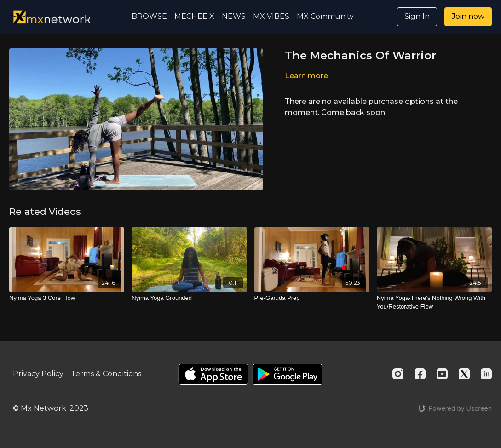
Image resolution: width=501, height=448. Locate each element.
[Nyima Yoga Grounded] (189, 298)
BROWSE (149, 16)
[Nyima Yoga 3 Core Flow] (67, 298)
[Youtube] (442, 374)
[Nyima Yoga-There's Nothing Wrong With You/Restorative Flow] (434, 302)
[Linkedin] (486, 374)
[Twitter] (464, 374)
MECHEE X (194, 16)
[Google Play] (288, 374)
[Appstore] (213, 374)
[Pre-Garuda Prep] (312, 298)
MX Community (325, 16)
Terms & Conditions (106, 374)
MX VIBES (271, 16)
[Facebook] (420, 374)
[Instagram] (398, 374)
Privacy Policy (38, 374)
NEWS (234, 16)
